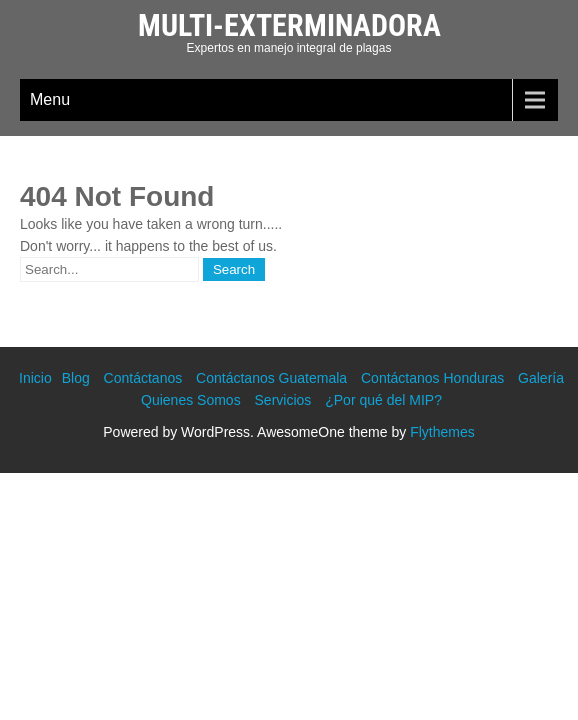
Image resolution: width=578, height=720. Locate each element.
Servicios (283, 400)
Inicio (35, 378)
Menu (50, 99)
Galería (541, 378)
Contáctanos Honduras (432, 378)
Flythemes (442, 432)
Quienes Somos (191, 400)
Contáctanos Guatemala (271, 378)
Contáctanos (143, 378)
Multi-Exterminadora (289, 25)
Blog (76, 378)
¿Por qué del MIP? (383, 400)
